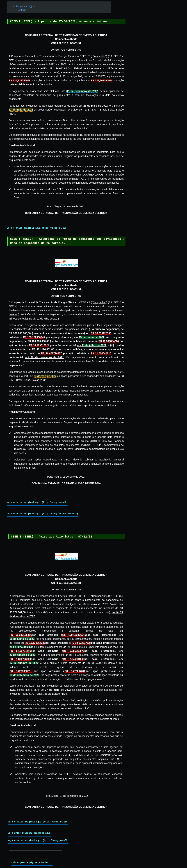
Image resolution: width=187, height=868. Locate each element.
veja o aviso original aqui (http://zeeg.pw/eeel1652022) (42, 514)
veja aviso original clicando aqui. (30, 833)
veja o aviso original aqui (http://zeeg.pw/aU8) (37, 502)
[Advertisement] (153, 112)
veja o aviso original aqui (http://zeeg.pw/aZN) (38, 822)
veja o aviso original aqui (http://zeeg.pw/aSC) (37, 228)
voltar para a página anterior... (32, 863)
